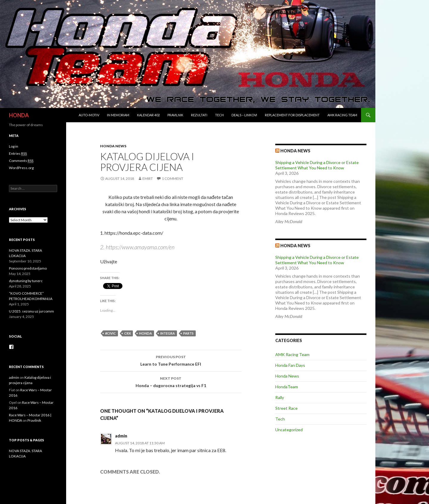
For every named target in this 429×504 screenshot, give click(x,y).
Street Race (286, 408)
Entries (18, 154)
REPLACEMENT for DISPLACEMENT (292, 115)
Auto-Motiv (89, 115)
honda (146, 333)
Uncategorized (289, 430)
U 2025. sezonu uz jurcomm (31, 311)
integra (168, 333)
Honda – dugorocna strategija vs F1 (171, 381)
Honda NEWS (295, 246)
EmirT (148, 178)
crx (128, 333)
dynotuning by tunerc (26, 281)
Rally (280, 397)
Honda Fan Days (290, 365)
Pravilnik (175, 115)
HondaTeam (287, 387)
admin (121, 436)
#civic (111, 333)
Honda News (113, 146)
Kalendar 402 (148, 115)
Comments (21, 161)
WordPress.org (21, 168)
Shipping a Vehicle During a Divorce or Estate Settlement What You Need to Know (317, 165)
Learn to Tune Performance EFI (171, 360)
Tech (219, 115)
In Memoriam (118, 115)
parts (188, 333)
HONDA (19, 115)
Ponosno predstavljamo (28, 268)
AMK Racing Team (342, 115)
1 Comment (172, 178)
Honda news (295, 151)
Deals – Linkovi (244, 115)
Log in (14, 146)
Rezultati (199, 115)
